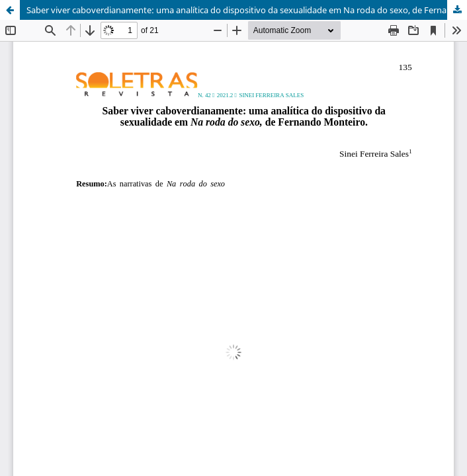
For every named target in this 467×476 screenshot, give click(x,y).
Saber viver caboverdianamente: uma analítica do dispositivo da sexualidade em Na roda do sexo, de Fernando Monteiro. (247, 10)
